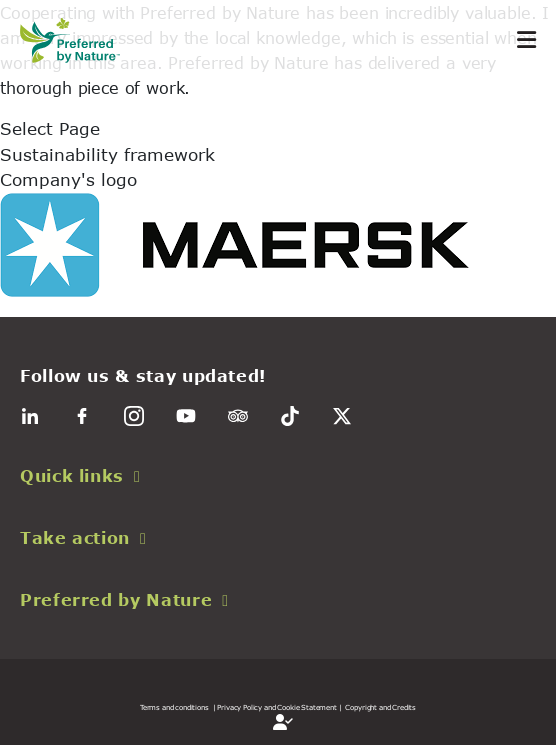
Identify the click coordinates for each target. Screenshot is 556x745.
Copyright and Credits (380, 707)
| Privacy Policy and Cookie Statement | (277, 707)
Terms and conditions (174, 707)
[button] (278, 476)
